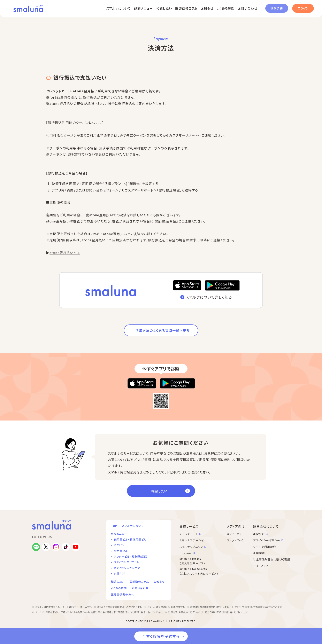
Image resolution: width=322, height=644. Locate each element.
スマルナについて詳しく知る (209, 297)
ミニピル (119, 545)
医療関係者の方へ (122, 594)
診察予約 (277, 8)
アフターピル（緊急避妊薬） (131, 556)
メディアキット (235, 534)
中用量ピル (121, 551)
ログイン (303, 8)
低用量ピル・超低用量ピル (130, 539)
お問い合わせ (247, 8)
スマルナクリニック (191, 547)
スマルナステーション (193, 540)
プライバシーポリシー (266, 540)
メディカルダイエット (126, 562)
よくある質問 (226, 8)
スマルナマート (189, 534)
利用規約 (259, 553)
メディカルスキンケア (127, 568)
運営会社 (259, 534)
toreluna (186, 553)
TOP (114, 526)
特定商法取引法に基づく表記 (271, 559)
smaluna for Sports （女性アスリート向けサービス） (199, 571)
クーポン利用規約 (264, 547)
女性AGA (120, 573)
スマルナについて (119, 8)
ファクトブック (235, 540)
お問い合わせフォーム (102, 190)
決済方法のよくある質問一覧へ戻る (162, 330)
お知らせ (207, 8)
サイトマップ (261, 566)
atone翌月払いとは (65, 253)
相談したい (164, 8)
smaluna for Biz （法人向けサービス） (192, 561)
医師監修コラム (186, 8)
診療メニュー (144, 8)
